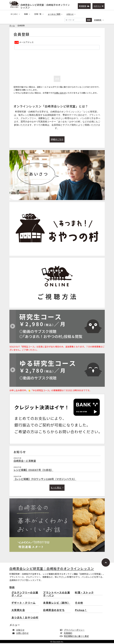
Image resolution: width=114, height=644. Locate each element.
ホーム (12, 26)
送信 (57, 80)
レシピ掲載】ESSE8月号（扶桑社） (33, 471)
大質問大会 (18, 611)
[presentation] (57, 63)
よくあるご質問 (55, 14)
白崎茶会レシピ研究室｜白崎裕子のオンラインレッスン (45, 6)
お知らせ (71, 14)
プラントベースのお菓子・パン (57, 595)
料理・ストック (84, 594)
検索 (89, 20)
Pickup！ (81, 611)
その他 (79, 604)
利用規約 (67, 634)
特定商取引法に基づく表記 (75, 637)
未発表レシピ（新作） (57, 604)
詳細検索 (99, 20)
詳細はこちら (57, 140)
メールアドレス (26, 43)
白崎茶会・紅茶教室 (25, 462)
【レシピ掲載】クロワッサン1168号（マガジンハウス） (45, 480)
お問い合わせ (60, 94)
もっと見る (57, 488)
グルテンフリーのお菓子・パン (25, 595)
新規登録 (84, 6)
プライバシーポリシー (73, 631)
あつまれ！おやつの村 (25, 619)
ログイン (99, 6)
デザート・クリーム (24, 604)
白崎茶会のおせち (54, 611)
